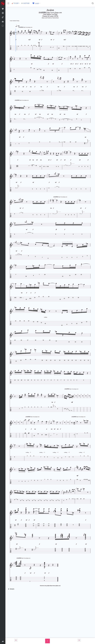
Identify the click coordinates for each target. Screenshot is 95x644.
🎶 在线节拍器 (25, 3)
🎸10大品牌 (15, 3)
